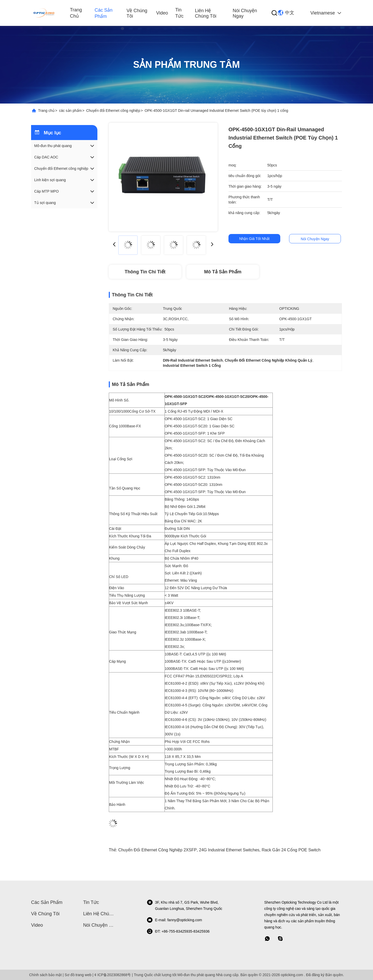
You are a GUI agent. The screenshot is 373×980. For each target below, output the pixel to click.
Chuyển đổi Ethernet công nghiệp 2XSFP (158, 850)
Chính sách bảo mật (45, 975)
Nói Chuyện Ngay (245, 13)
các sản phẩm (103, 13)
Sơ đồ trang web (78, 975)
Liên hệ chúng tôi (206, 13)
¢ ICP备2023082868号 (113, 975)
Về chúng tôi (137, 13)
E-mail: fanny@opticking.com (174, 920)
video (162, 13)
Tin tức (179, 13)
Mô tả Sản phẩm (223, 272)
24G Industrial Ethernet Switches (229, 850)
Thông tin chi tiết (145, 272)
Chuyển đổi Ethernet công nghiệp (113, 111)
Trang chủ (76, 13)
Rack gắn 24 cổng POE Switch (291, 850)
